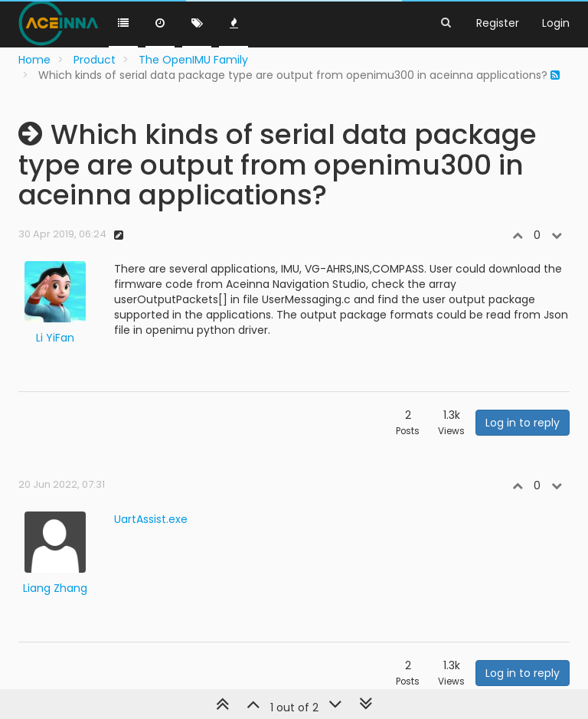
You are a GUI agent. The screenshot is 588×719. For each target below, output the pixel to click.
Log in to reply (523, 423)
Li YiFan (55, 338)
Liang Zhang (55, 588)
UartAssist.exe (151, 519)
